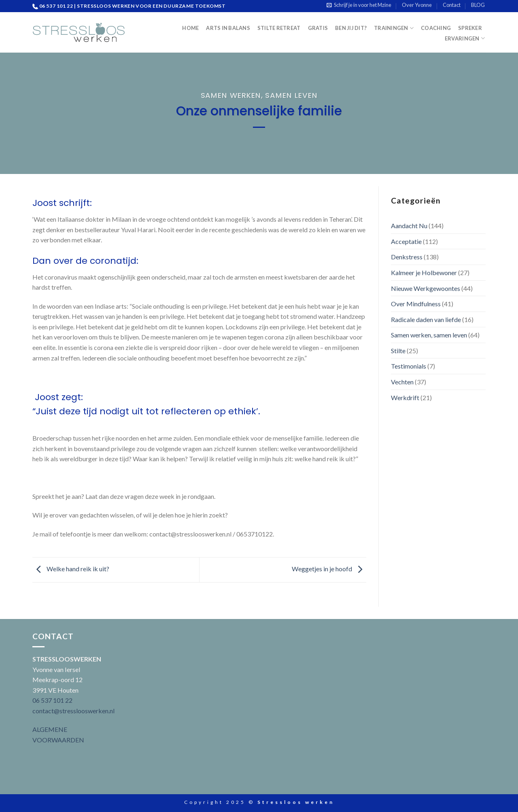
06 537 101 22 (52, 700)
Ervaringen (465, 38)
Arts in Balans (228, 28)
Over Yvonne (417, 5)
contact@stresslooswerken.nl (73, 711)
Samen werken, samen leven (259, 95)
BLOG (478, 5)
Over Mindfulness (416, 304)
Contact (452, 5)
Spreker (470, 28)
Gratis (318, 28)
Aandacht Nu (409, 226)
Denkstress (407, 257)
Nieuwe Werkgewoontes (426, 288)
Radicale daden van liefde (426, 319)
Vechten (402, 382)
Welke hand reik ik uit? (71, 569)
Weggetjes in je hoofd (329, 569)
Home (190, 28)
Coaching (436, 28)
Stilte (398, 351)
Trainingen (394, 28)
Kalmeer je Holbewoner (424, 272)
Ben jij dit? (351, 28)
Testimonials (409, 366)
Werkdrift (405, 398)
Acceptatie (406, 241)
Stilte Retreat (279, 28)
